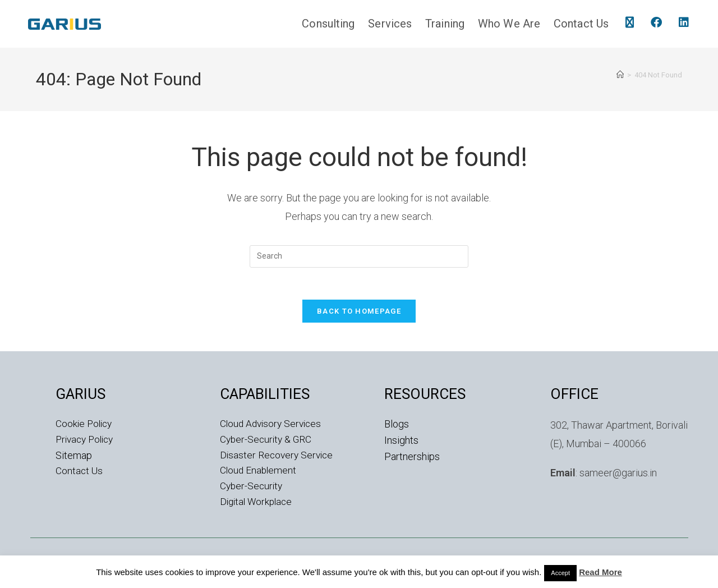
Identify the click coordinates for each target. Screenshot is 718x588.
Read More (600, 572)
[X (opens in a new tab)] (630, 22)
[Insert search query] (359, 256)
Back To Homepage (359, 313)
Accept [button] (560, 573)
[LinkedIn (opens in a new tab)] (684, 22)
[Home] (620, 75)
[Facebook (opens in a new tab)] (656, 22)
